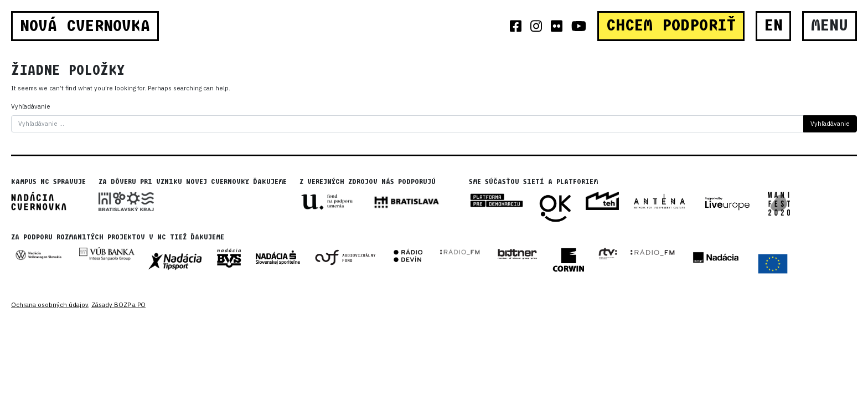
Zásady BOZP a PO (118, 305)
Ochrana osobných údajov (50, 305)
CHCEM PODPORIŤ (671, 25)
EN (774, 25)
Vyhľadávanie (31, 106)
